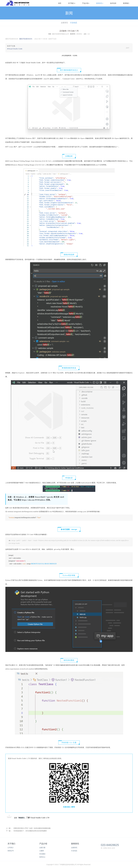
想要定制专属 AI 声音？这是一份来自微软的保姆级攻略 (32, 828)
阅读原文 (22, 818)
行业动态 (74, 23)
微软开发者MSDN (26, 39)
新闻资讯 (100, 3)
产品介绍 (86, 3)
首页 (60, 3)
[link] (69, 48)
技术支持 (113, 3)
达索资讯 (64, 23)
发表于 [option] (52, 39)
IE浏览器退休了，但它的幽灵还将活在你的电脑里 (30, 831)
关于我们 (72, 3)
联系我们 (126, 3)
